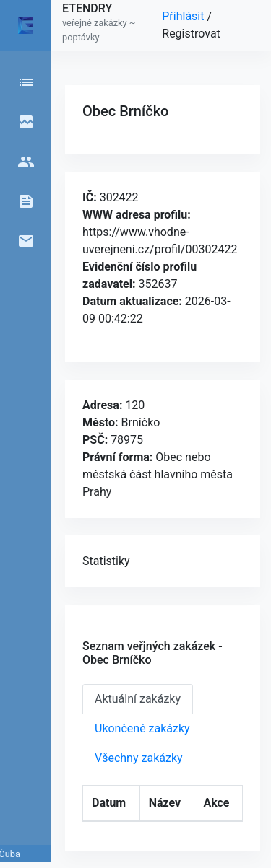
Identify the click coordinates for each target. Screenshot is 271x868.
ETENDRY (87, 8)
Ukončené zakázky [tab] (142, 728)
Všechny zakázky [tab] (139, 758)
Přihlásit (184, 16)
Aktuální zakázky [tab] (138, 699)
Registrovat (191, 34)
